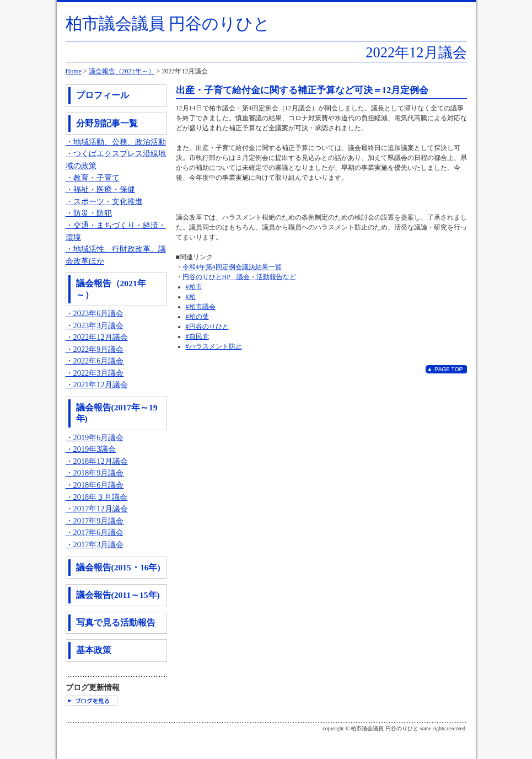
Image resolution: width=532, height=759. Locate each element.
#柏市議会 (201, 307)
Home (74, 71)
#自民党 (197, 336)
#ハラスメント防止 (214, 346)
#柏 (191, 297)
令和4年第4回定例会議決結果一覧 (232, 267)
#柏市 (194, 287)
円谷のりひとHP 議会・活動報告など (240, 277)
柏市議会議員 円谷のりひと (168, 23)
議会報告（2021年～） (122, 71)
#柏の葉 (197, 317)
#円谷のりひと (207, 327)
